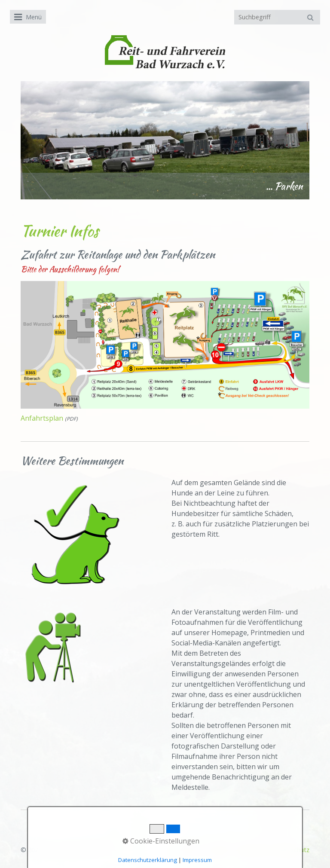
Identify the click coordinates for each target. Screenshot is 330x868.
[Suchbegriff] (277, 17)
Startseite (187, 850)
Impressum (251, 850)
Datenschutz (291, 850)
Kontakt (218, 850)
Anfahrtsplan (42, 418)
